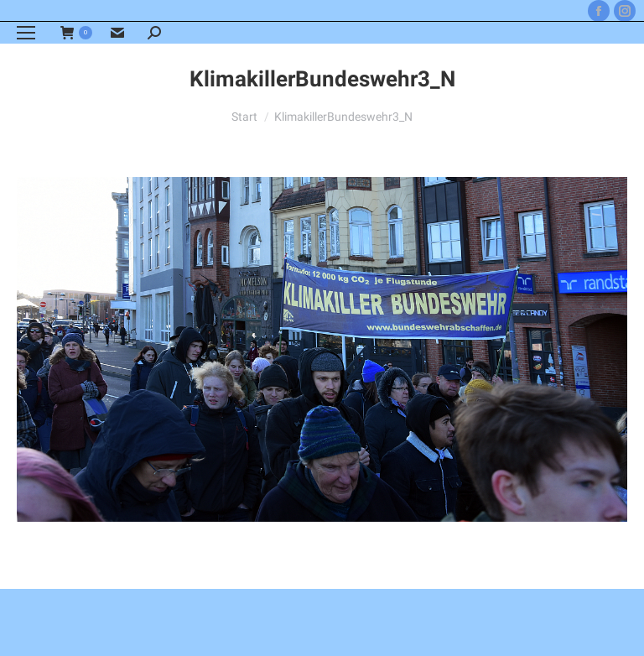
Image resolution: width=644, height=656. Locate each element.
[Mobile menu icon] (26, 33)
